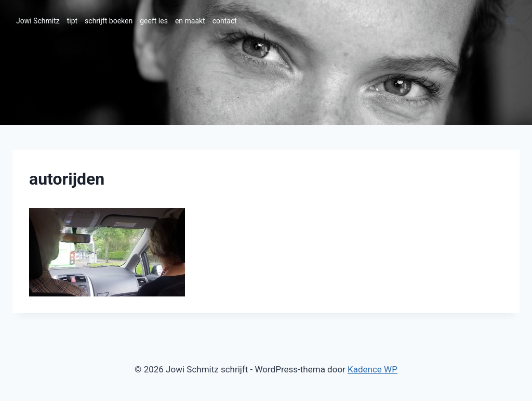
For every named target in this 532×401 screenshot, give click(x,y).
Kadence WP (373, 369)
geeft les (154, 21)
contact (225, 21)
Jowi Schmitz (38, 21)
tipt (72, 21)
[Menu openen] (510, 21)
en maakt (190, 21)
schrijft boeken (109, 21)
